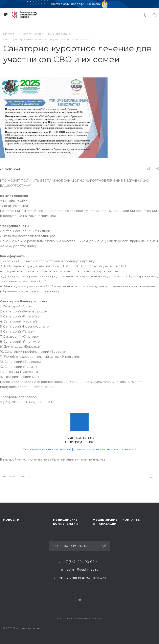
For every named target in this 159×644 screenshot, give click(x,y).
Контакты (131, 520)
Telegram (80, 600)
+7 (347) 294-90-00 (79, 562)
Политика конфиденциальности (80, 618)
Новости (11, 520)
